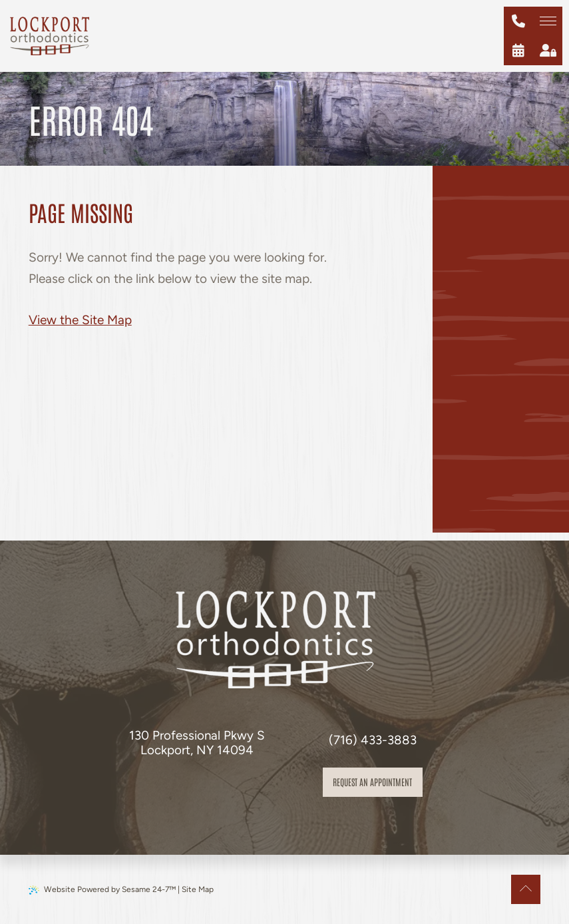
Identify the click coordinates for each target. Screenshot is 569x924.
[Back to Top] (526, 889)
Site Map (198, 889)
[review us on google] (210, 788)
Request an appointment (372, 782)
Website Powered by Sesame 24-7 (102, 890)
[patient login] (548, 51)
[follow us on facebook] (181, 788)
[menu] (548, 21)
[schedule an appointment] (518, 51)
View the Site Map (80, 320)
